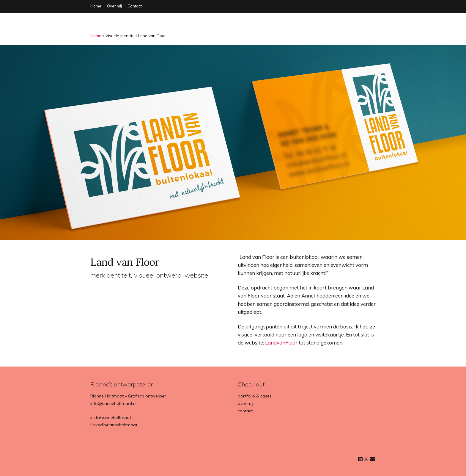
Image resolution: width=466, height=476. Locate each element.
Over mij (114, 6)
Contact (135, 6)
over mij (245, 403)
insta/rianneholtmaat (111, 417)
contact (245, 411)
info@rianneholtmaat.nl (113, 403)
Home (96, 6)
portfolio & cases (255, 396)
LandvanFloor (281, 343)
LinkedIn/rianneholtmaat (114, 425)
